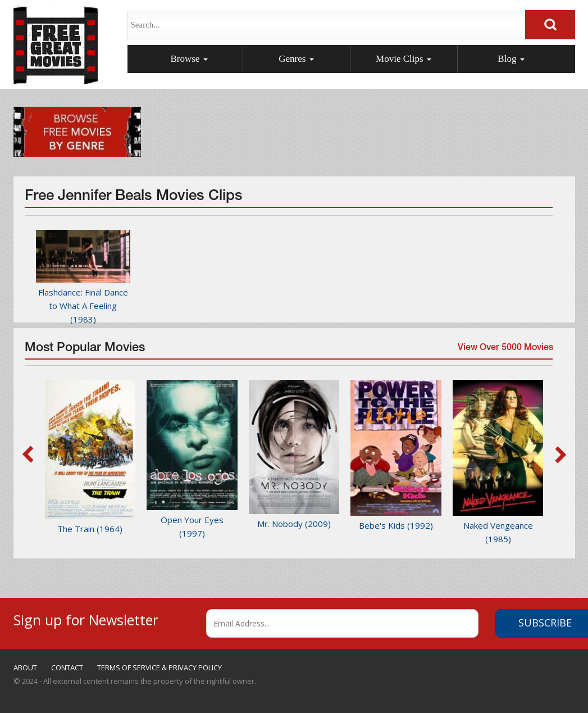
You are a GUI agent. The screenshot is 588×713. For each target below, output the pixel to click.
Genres (296, 59)
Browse (189, 59)
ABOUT (25, 667)
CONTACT (67, 667)
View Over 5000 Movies (504, 352)
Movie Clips (404, 59)
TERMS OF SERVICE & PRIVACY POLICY (159, 667)
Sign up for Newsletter (86, 618)
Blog (511, 59)
